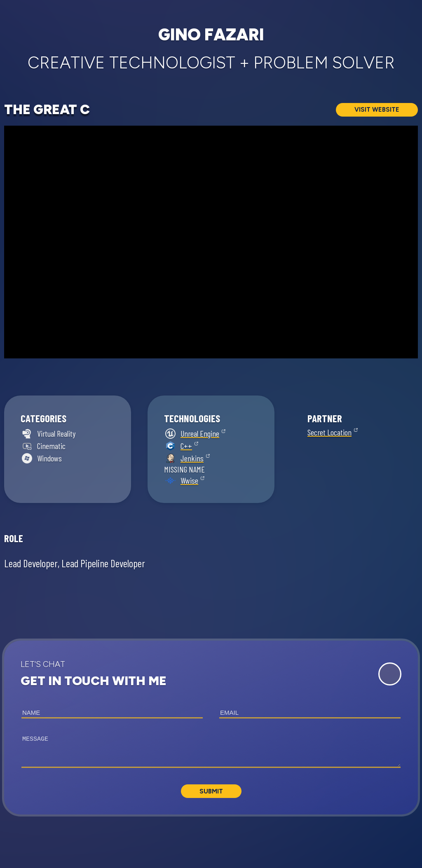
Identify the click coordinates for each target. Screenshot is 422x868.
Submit (211, 791)
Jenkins (192, 458)
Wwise (189, 480)
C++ (186, 446)
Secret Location (329, 432)
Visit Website (377, 110)
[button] (211, 728)
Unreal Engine (200, 433)
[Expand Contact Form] (390, 674)
